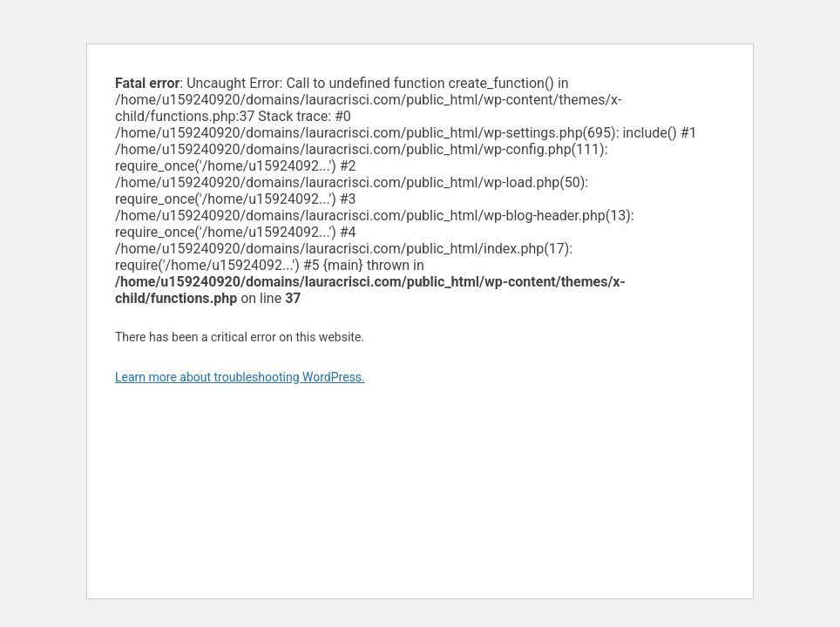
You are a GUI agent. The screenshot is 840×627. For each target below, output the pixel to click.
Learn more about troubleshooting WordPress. (240, 377)
